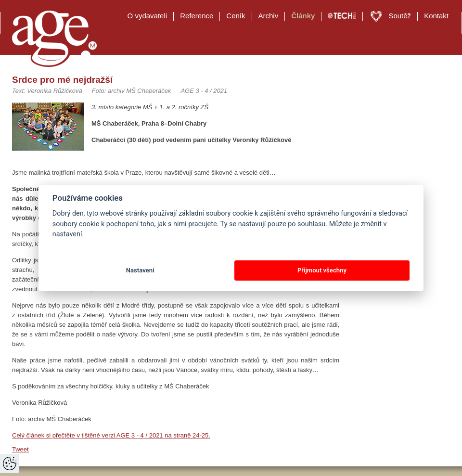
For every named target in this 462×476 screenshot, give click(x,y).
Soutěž (400, 16)
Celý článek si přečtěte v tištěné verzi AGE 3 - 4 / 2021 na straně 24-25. (111, 435)
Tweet (20, 449)
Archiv (269, 16)
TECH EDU (342, 16)
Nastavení (140, 270)
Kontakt (436, 16)
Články (303, 16)
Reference (197, 16)
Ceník (236, 16)
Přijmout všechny (322, 270)
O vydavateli (148, 16)
